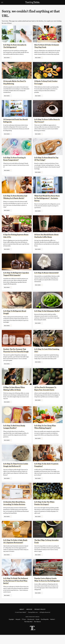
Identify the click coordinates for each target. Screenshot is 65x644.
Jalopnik (18, 628)
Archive (29, 618)
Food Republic (45, 628)
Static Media (22, 621)
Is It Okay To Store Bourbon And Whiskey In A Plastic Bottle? (14, 198)
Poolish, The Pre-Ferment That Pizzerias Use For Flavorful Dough (16, 356)
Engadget (11, 628)
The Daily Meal (28, 631)
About (22, 618)
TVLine (24, 628)
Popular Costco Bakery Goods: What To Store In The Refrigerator (47, 590)
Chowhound (31, 628)
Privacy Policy (40, 618)
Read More (7, 58)
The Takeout (37, 631)
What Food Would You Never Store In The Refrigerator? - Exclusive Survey (46, 198)
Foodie (38, 628)
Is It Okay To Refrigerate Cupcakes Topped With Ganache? (13, 277)
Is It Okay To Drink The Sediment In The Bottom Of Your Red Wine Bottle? (14, 590)
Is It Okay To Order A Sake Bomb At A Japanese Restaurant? (14, 549)
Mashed (52, 628)
